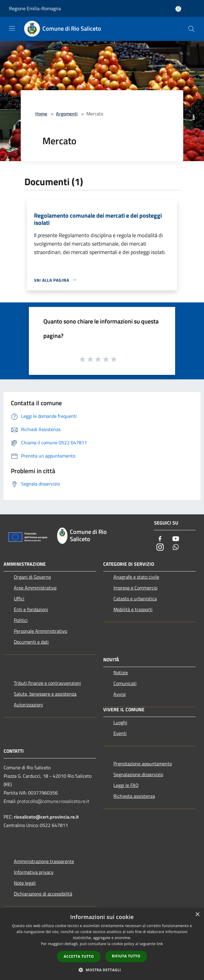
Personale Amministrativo (40, 631)
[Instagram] (160, 548)
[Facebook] (160, 539)
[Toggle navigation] (12, 28)
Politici (21, 620)
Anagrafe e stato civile (136, 577)
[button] (102, 970)
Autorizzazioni (28, 705)
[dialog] (102, 944)
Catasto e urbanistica (135, 599)
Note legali (25, 883)
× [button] (197, 915)
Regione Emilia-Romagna (35, 8)
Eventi (120, 733)
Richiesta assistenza (134, 796)
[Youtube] (176, 539)
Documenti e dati (31, 642)
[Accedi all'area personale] (178, 9)
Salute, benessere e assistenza (45, 694)
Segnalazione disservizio (138, 774)
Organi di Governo (32, 577)
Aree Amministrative (35, 588)
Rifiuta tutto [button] (126, 956)
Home (41, 114)
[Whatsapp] (176, 548)
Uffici (19, 599)
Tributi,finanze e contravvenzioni (47, 683)
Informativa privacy (34, 872)
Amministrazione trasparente (44, 861)
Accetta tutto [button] (79, 956)
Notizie (121, 672)
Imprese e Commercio (135, 588)
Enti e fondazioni (31, 609)
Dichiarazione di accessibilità (43, 894)
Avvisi (120, 694)
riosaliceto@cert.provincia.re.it (46, 817)
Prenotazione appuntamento (143, 764)
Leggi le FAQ (126, 785)
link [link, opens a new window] (160, 944)
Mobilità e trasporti (133, 609)
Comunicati (125, 683)
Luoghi (120, 722)
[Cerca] (191, 29)
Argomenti (67, 114)
